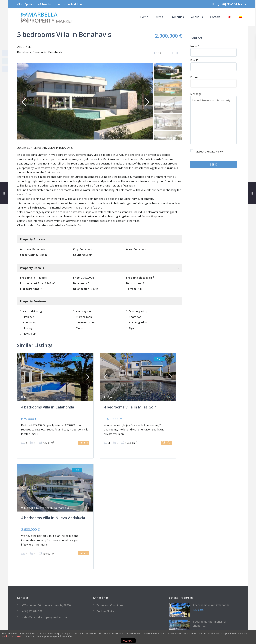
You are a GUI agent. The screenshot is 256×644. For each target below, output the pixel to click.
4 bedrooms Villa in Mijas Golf (130, 405)
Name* (213, 49)
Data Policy (216, 151)
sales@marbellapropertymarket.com (44, 619)
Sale (29, 47)
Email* (213, 63)
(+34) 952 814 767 (32, 613)
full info (84, 440)
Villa (20, 47)
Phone (213, 80)
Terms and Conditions (110, 607)
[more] (35, 432)
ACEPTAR (128, 641)
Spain (43, 255)
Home (140, 17)
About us (193, 17)
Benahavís (40, 52)
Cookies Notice (106, 613)
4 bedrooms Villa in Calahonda (48, 405)
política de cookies (13, 636)
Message (213, 118)
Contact (211, 17)
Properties (173, 17)
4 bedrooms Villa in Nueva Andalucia (53, 516)
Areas (155, 17)
